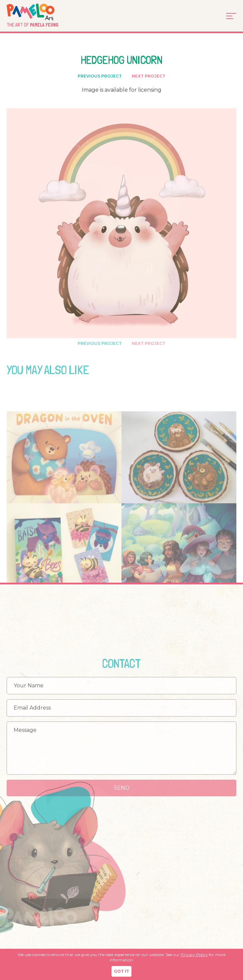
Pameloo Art (40, 12)
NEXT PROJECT (149, 77)
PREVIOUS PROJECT (100, 77)
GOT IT (121, 971)
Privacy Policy (194, 955)
